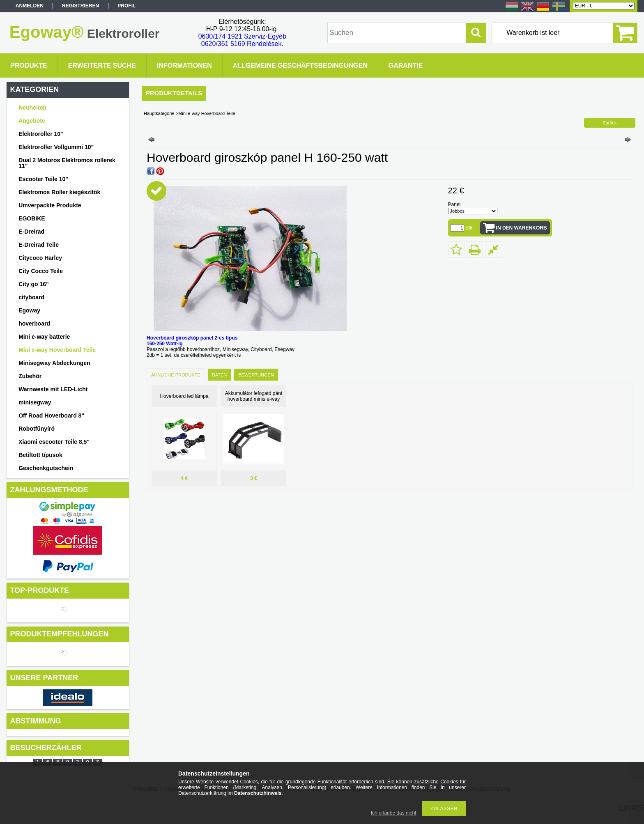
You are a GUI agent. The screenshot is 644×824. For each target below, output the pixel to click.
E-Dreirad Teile (39, 245)
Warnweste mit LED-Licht (53, 389)
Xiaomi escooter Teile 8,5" (54, 442)
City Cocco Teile (41, 271)
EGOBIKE (32, 218)
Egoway (29, 310)
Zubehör (30, 376)
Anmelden (30, 6)
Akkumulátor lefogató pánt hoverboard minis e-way (254, 396)
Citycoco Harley (40, 258)
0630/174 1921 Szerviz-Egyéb (242, 36)
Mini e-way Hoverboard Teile (57, 350)
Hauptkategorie (159, 113)
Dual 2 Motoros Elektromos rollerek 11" (67, 163)
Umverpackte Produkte (50, 205)
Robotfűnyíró (37, 429)
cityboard (31, 297)
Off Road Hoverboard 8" (51, 415)
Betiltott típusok (40, 455)
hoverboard (34, 324)
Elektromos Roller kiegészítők (59, 192)
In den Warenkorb (522, 228)
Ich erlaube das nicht (394, 813)
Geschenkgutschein (46, 468)
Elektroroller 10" (41, 134)
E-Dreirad (31, 232)
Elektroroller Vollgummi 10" (56, 147)
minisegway (35, 402)
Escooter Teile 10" (43, 179)
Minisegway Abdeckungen (54, 363)
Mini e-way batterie (44, 337)
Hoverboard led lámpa (184, 396)
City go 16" (34, 284)
